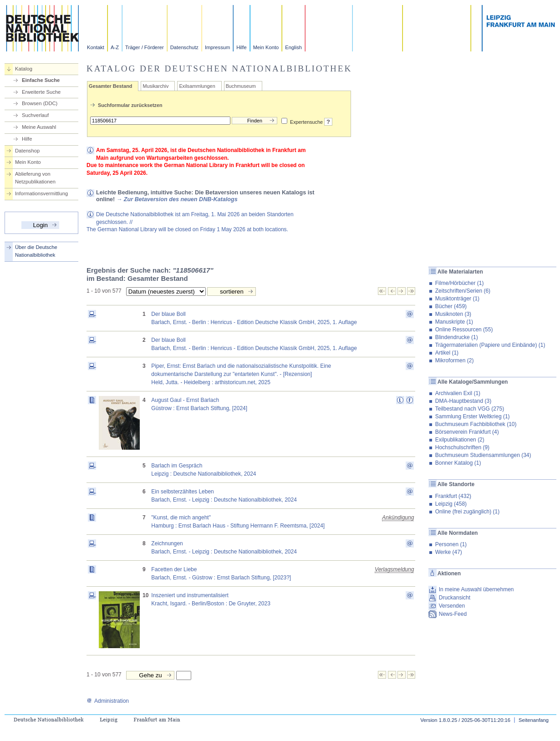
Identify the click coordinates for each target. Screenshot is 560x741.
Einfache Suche (41, 80)
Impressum (217, 47)
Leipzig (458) (451, 504)
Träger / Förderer (145, 47)
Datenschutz (184, 47)
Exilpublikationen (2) (460, 440)
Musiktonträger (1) (457, 299)
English (293, 47)
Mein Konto (266, 47)
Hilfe (241, 47)
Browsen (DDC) (40, 103)
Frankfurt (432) (453, 496)
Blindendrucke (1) (457, 337)
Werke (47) (449, 552)
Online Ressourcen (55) (464, 330)
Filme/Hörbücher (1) (460, 283)
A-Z (115, 47)
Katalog (24, 69)
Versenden (452, 606)
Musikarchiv (155, 86)
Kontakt (96, 47)
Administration (108, 701)
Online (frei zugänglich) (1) (467, 512)
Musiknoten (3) (453, 314)
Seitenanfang (534, 720)
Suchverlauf (35, 115)
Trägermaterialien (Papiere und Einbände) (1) (490, 345)
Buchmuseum (241, 86)
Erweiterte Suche (41, 92)
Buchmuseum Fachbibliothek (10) (476, 424)
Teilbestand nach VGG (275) (470, 409)
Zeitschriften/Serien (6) (463, 291)
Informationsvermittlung (41, 193)
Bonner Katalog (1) (458, 463)
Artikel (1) (447, 353)
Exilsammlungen (197, 86)
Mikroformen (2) (455, 360)
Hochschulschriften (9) (462, 447)
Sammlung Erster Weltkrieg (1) (473, 416)
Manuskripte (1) (454, 322)
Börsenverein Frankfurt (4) (467, 432)
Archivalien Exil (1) (458, 393)
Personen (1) (451, 544)
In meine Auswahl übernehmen (476, 589)
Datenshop (27, 151)
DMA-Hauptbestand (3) (463, 401)
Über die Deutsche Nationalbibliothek (36, 251)
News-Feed (453, 614)
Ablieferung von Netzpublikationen (35, 178)
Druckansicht (455, 598)
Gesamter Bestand (110, 86)
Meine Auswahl (39, 127)
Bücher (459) (451, 306)
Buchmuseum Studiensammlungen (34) (483, 455)
